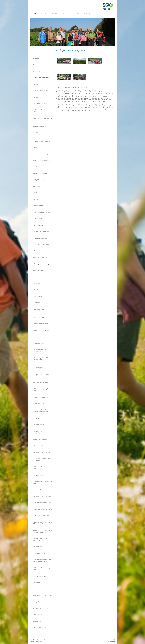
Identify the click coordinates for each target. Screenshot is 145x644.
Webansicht (112, 641)
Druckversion (35, 639)
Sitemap (43, 639)
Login (113, 639)
